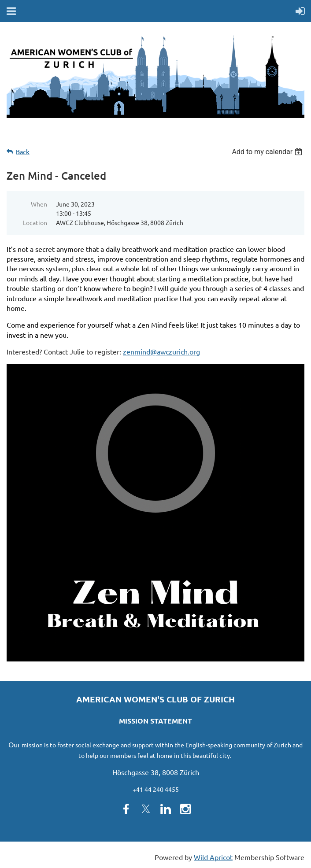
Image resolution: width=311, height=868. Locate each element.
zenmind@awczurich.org (161, 351)
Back (23, 152)
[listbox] (268, 152)
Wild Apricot (213, 857)
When (39, 204)
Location (35, 222)
